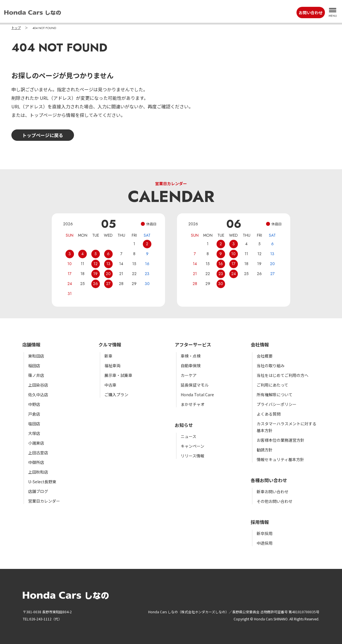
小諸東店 (36, 443)
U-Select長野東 (42, 482)
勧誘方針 (265, 450)
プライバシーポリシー (277, 404)
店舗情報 (31, 344)
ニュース (188, 436)
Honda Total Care (197, 395)
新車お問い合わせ (273, 492)
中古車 (110, 385)
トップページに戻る (43, 135)
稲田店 (34, 366)
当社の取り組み (271, 366)
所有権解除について (275, 395)
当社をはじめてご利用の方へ (283, 375)
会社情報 (260, 344)
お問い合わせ (311, 13)
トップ (16, 28)
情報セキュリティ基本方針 (280, 459)
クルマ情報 (110, 344)
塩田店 (34, 424)
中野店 (34, 404)
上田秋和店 (38, 472)
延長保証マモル (195, 385)
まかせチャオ (193, 404)
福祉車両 (112, 366)
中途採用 (265, 543)
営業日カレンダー (44, 501)
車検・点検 (191, 356)
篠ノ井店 (36, 375)
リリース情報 (192, 456)
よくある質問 (269, 414)
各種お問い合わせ (269, 480)
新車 (108, 356)
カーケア (189, 375)
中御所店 (36, 462)
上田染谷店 (38, 385)
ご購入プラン (116, 395)
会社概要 (265, 356)
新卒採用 (265, 533)
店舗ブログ (38, 491)
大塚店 (34, 433)
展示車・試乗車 (118, 375)
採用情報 (260, 522)
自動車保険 (191, 366)
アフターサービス (193, 344)
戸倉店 (34, 414)
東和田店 (36, 356)
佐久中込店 (38, 395)
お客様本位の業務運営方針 (281, 440)
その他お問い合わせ (275, 501)
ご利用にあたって (272, 385)
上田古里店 (38, 453)
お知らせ (184, 425)
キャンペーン (192, 446)
